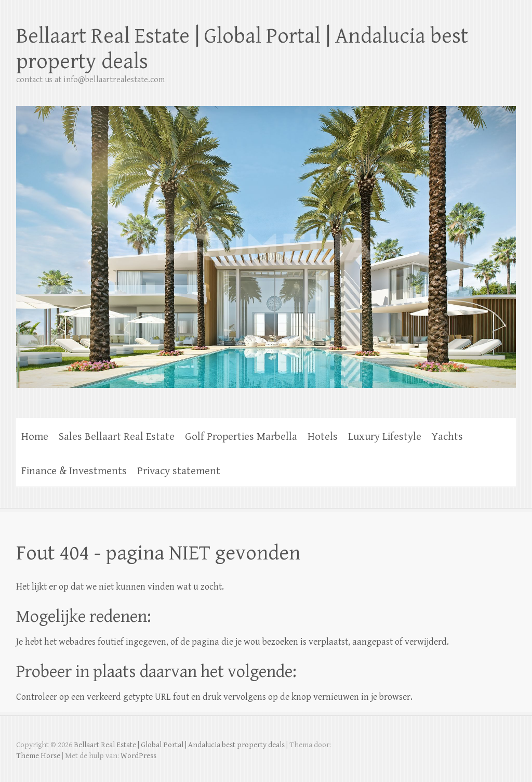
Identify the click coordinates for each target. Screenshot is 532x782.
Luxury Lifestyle (385, 437)
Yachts (447, 437)
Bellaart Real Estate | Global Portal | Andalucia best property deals (242, 49)
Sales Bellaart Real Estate (117, 437)
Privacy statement (179, 471)
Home (35, 437)
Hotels (323, 437)
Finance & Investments (74, 471)
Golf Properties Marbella (241, 437)
